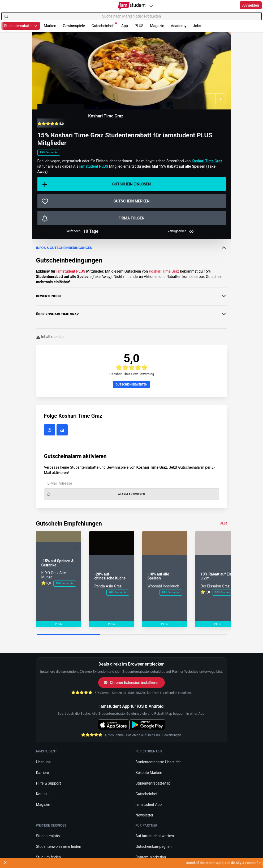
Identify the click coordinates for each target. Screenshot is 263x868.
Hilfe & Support (49, 783)
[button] (210, 99)
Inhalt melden (50, 337)
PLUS (139, 26)
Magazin (157, 26)
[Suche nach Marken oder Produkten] (131, 16)
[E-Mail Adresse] (132, 483)
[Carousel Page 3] (195, 635)
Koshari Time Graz (106, 116)
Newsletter (145, 815)
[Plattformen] (151, 6)
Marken (50, 26)
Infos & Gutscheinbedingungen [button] (132, 248)
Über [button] (132, 314)
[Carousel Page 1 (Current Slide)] (68, 635)
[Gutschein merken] (132, 201)
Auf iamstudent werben (155, 836)
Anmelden (251, 5)
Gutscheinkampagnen (154, 846)
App (125, 26)
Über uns (43, 762)
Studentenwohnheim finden (59, 846)
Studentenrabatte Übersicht (158, 762)
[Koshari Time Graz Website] (63, 430)
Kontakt (42, 794)
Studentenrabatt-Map (153, 783)
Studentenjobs (48, 836)
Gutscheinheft (104, 25)
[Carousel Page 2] (131, 635)
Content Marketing (151, 857)
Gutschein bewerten (132, 385)
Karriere (43, 773)
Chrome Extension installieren (131, 683)
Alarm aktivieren (96, 494)
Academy (179, 26)
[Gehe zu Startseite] (131, 6)
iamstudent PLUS (71, 271)
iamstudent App (149, 805)
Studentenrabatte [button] (21, 26)
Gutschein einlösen (96, 184)
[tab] (132, 248)
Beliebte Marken (149, 773)
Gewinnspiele (74, 26)
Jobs (197, 26)
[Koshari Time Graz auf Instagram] (50, 430)
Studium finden (49, 857)
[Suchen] (6, 16)
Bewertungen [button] (132, 296)
